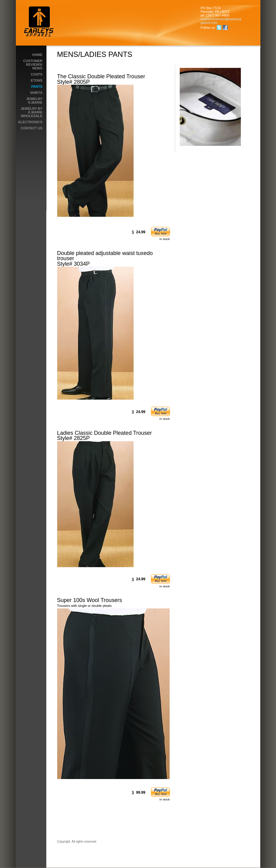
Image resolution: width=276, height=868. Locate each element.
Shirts (36, 93)
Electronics (30, 122)
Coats (37, 74)
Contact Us (31, 128)
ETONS (37, 80)
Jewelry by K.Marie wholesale (32, 112)
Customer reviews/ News (33, 65)
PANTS (37, 87)
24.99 (141, 232)
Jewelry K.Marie (34, 101)
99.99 (141, 792)
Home (37, 55)
